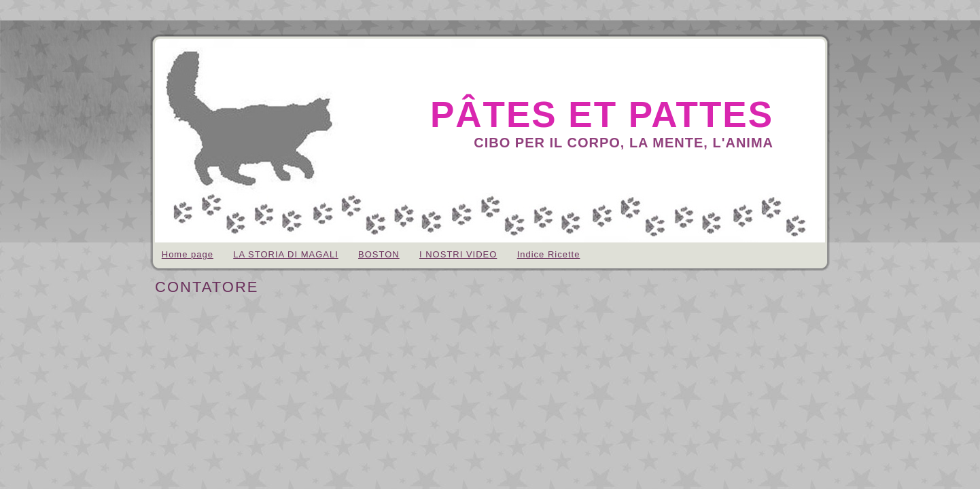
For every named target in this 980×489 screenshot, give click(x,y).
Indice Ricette (549, 254)
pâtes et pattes (602, 114)
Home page (188, 254)
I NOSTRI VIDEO (458, 254)
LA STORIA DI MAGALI (286, 254)
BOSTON (379, 254)
